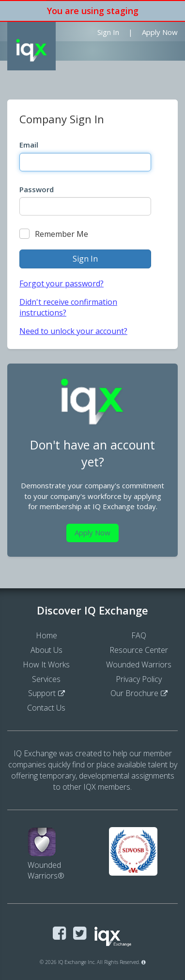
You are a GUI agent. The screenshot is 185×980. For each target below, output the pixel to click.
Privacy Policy (139, 679)
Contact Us (46, 708)
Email (29, 145)
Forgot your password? (62, 283)
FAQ (139, 635)
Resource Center (139, 650)
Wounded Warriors (139, 664)
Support (42, 693)
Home (46, 635)
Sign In (108, 32)
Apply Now (160, 32)
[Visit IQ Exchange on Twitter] (80, 934)
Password (37, 189)
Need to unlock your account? (73, 331)
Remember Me (54, 234)
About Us (46, 650)
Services (46, 679)
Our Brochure (134, 693)
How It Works (46, 664)
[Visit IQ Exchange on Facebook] (59, 934)
